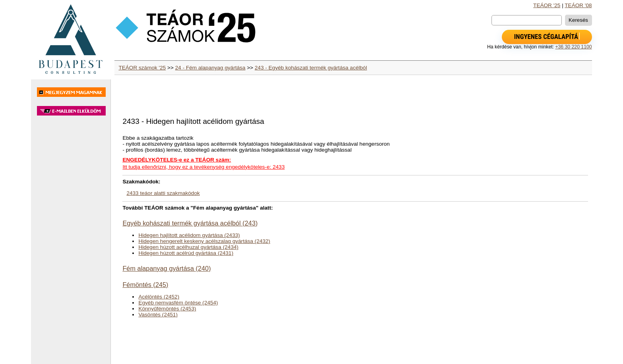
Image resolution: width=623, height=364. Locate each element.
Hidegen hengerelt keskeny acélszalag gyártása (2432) (204, 241)
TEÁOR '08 (578, 5)
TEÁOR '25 (547, 5)
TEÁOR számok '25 (142, 68)
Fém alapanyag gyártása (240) (166, 268)
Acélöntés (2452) (159, 297)
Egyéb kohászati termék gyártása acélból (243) (190, 223)
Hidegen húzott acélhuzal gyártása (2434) (188, 247)
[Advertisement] (71, 244)
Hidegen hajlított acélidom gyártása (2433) (189, 235)
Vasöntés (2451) (158, 315)
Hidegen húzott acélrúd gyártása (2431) (186, 253)
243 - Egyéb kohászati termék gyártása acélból (311, 68)
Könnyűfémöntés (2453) (167, 309)
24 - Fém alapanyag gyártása (210, 68)
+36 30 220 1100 (573, 47)
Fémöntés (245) (145, 285)
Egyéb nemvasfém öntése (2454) (178, 303)
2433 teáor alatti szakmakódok (163, 193)
